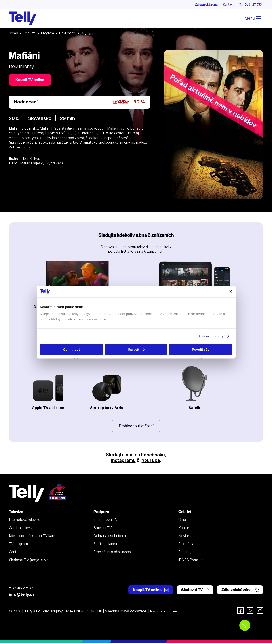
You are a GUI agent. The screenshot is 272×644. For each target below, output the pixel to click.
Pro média (186, 545)
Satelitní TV (103, 529)
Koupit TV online (31, 81)
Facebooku (153, 456)
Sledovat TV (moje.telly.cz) (30, 561)
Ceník (13, 553)
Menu (253, 18)
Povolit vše (201, 349)
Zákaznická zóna (199, 4)
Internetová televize (25, 521)
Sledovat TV (195, 591)
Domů (14, 34)
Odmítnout (71, 349)
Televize (30, 34)
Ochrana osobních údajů (113, 537)
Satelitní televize (22, 529)
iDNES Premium (191, 561)
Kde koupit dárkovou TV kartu (33, 537)
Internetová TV (106, 521)
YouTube (151, 461)
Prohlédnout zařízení (136, 427)
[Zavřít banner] (231, 291)
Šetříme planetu (106, 545)
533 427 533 (21, 589)
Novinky (185, 537)
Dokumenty (70, 34)
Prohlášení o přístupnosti (113, 553)
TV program (18, 545)
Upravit (136, 349)
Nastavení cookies (165, 612)
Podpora (101, 513)
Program (49, 34)
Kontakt (224, 4)
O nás (183, 521)
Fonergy (185, 553)
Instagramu (123, 461)
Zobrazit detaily (211, 336)
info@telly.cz (22, 596)
